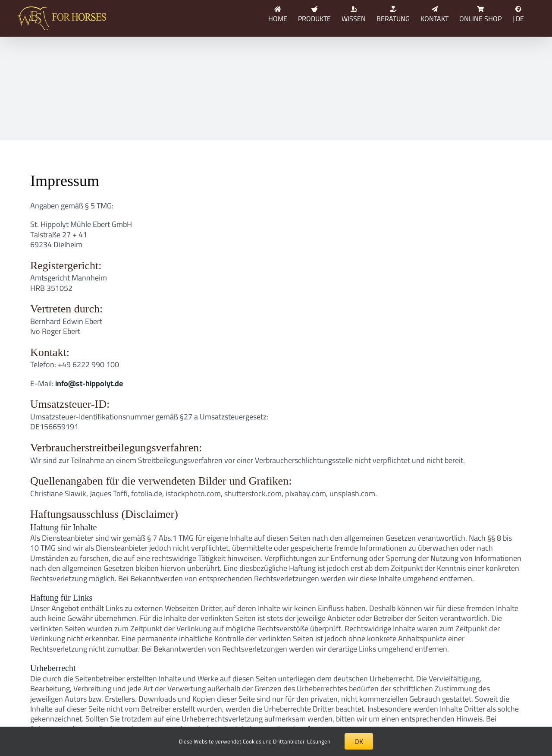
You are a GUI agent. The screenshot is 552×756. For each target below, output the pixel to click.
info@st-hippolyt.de (89, 383)
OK (359, 741)
